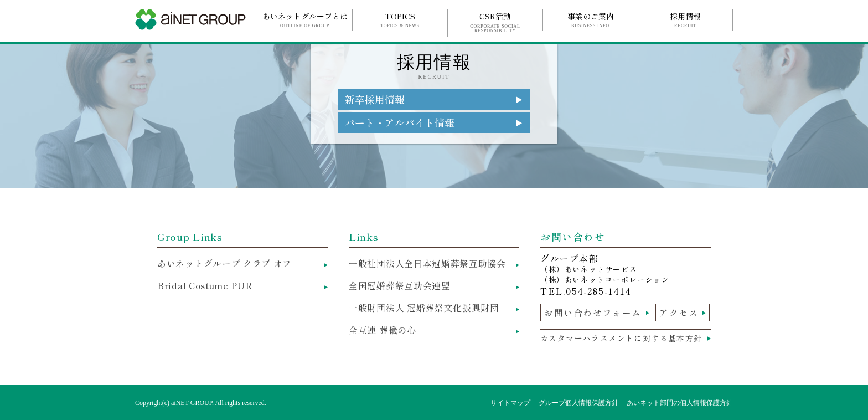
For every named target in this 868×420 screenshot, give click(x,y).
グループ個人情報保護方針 (578, 403)
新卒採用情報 (375, 99)
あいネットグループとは (305, 19)
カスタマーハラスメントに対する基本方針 (621, 338)
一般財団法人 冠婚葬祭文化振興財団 (424, 308)
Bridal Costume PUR (205, 285)
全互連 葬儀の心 (383, 330)
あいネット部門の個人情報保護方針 (680, 403)
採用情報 (685, 19)
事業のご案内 (590, 19)
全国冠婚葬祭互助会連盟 (400, 285)
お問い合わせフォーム (593, 313)
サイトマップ (510, 403)
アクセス (679, 313)
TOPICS (400, 19)
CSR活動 (495, 22)
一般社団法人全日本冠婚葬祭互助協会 (427, 263)
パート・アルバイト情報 (400, 122)
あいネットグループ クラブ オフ (224, 263)
